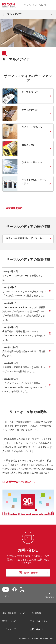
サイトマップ (9, 629)
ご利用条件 (36, 613)
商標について (9, 621)
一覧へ (6, 596)
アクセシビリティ (39, 621)
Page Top (49, 597)
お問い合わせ (37, 629)
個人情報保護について (14, 613)
